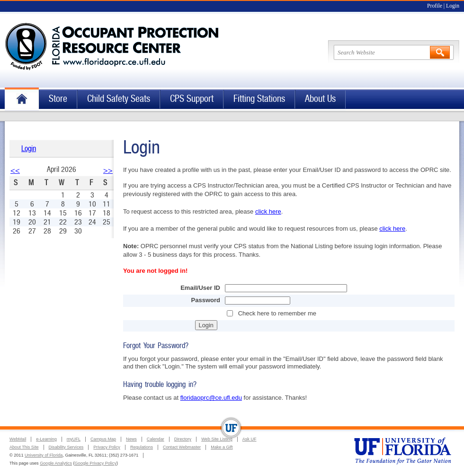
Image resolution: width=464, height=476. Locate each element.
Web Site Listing (217, 439)
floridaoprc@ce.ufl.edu (211, 398)
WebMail (18, 439)
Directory (183, 439)
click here (268, 211)
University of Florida (44, 455)
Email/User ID (200, 288)
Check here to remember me (277, 313)
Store (58, 99)
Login (453, 6)
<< (15, 170)
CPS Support (192, 99)
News (131, 439)
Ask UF (250, 439)
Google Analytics (56, 463)
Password (206, 300)
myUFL (74, 439)
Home (22, 99)
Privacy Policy (107, 447)
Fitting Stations (259, 99)
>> (108, 170)
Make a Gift (222, 447)
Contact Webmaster (182, 447)
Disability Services (66, 447)
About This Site (24, 447)
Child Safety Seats (119, 99)
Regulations (142, 447)
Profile (435, 6)
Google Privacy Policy (96, 463)
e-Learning (46, 439)
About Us (320, 99)
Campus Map (103, 439)
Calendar (156, 439)
